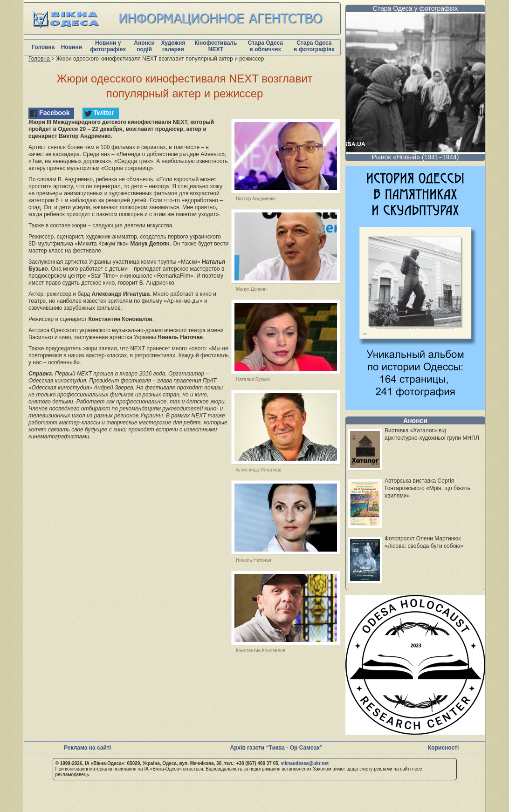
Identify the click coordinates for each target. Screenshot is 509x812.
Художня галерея (173, 46)
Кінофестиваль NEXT (216, 46)
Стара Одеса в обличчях (265, 46)
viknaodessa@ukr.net (305, 763)
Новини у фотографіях (108, 46)
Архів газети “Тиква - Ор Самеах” (276, 748)
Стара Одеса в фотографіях (314, 46)
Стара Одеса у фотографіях (416, 8)
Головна (43, 47)
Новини (72, 47)
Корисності (443, 748)
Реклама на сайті (87, 748)
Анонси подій (144, 46)
